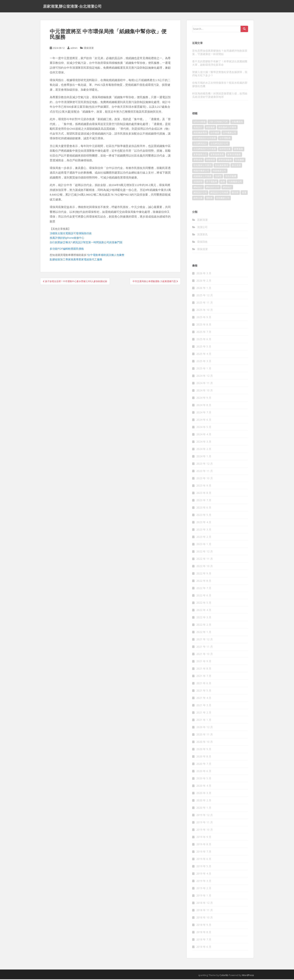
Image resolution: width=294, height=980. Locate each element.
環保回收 (202, 242)
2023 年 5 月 (204, 516)
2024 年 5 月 (204, 428)
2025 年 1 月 (204, 369)
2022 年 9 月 (204, 574)
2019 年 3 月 (204, 882)
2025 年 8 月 (204, 325)
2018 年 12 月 (205, 904)
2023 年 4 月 (204, 523)
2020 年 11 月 (205, 735)
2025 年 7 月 (204, 333)
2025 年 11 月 (205, 303)
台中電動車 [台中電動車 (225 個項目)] (225, 139)
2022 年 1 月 (204, 633)
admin (74, 49)
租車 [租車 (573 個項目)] (223, 183)
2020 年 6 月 (204, 772)
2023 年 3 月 (204, 530)
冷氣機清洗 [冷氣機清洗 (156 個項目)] (237, 123)
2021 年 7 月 (204, 677)
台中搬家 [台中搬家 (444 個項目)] (215, 134)
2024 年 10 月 (205, 391)
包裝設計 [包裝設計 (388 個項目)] (198, 128)
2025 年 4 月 (204, 355)
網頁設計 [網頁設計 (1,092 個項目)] (227, 188)
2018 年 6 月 (204, 948)
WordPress (248, 976)
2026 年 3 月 (204, 274)
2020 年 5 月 (204, 779)
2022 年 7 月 (204, 589)
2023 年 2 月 (204, 538)
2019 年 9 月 (204, 838)
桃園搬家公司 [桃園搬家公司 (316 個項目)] (219, 172)
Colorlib (224, 976)
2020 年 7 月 (204, 765)
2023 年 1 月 (204, 545)
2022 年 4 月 (204, 611)
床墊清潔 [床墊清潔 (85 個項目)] (210, 161)
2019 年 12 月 (205, 816)
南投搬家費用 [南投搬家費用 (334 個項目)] (200, 134)
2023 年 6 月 (204, 508)
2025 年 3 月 (204, 362)
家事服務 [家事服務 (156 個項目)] (238, 150)
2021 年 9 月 (204, 662)
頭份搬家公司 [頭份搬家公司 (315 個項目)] (223, 199)
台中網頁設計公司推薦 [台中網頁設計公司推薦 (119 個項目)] (205, 139)
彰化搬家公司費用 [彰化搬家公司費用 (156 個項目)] (202, 166)
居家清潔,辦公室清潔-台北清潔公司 (72, 7)
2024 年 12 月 (205, 377)
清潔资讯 (202, 235)
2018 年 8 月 (204, 933)
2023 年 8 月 (204, 494)
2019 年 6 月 (204, 860)
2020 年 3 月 (204, 794)
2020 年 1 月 (204, 809)
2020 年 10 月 (205, 743)
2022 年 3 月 (204, 618)
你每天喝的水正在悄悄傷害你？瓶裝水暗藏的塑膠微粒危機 (220, 85)
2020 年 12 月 (205, 728)
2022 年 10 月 (205, 567)
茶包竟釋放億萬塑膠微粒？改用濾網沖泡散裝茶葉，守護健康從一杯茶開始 (220, 53)
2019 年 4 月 (204, 874)
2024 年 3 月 (204, 443)
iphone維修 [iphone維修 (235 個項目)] (199, 123)
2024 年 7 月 (204, 413)
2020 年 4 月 (204, 787)
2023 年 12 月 (205, 464)
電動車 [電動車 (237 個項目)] (209, 199)
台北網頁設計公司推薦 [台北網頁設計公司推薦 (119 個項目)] (205, 150)
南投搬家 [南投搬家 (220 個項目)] (210, 128)
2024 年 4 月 (204, 435)
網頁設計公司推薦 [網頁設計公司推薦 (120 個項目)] (219, 193)
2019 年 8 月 (204, 845)
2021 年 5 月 (204, 691)
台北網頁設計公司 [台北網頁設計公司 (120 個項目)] (219, 144)
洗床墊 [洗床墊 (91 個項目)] (218, 177)
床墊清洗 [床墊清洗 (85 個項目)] (198, 161)
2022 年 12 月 (205, 552)
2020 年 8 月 (204, 757)
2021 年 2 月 (204, 713)
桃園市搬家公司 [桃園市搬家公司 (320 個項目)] (201, 172)
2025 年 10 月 (205, 311)
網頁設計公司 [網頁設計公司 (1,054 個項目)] (200, 193)
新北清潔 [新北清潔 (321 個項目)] (236, 166)
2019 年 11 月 (205, 823)
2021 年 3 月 (204, 706)
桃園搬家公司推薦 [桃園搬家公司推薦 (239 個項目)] (202, 177)
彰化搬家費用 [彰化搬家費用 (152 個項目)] (222, 166)
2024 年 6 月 (204, 421)
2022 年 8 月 (204, 582)
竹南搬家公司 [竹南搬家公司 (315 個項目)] (235, 183)
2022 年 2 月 (204, 626)
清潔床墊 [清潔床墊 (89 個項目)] (198, 183)
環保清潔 (89, 49)
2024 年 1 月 (204, 457)
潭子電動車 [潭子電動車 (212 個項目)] (211, 183)
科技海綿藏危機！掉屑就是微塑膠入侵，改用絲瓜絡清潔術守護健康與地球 (220, 96)
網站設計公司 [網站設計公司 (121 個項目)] (213, 188)
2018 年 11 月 (205, 911)
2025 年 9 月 (204, 318)
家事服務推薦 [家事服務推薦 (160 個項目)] (217, 155)
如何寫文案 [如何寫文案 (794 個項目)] (225, 150)
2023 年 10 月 (205, 479)
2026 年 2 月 (204, 281)
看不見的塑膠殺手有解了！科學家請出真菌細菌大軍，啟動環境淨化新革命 (220, 64)
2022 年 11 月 (205, 560)
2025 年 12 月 (205, 296)
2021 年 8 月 (204, 669)
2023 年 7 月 (204, 501)
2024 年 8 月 (204, 406)
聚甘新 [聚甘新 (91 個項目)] (235, 193)
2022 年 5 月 (204, 604)
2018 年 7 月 (204, 940)
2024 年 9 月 (204, 399)
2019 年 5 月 (204, 867)
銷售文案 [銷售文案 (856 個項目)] (198, 199)
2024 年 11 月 (205, 384)
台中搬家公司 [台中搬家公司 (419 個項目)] (229, 134)
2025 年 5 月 (204, 347)
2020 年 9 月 (204, 750)
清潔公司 (202, 228)
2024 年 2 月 (204, 450)
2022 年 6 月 (204, 596)
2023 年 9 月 (204, 486)
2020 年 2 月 (204, 801)
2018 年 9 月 (204, 926)
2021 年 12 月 (205, 640)
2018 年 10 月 (205, 918)
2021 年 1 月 (204, 721)
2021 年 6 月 (204, 684)
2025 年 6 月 (204, 340)
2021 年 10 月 (205, 655)
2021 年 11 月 (205, 647)
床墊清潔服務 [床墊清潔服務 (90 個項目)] (225, 161)
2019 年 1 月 (204, 896)
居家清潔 (202, 220)
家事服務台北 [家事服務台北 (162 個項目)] (200, 155)
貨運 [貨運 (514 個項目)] (244, 193)
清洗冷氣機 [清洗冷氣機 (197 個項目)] (231, 177)
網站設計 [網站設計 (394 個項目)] (198, 188)
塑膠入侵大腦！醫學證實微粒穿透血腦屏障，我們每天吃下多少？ (220, 74)
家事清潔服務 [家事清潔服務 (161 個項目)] (234, 155)
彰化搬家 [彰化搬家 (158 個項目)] (240, 161)
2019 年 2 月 (204, 889)
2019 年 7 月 (204, 852)
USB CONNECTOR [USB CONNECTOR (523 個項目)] (219, 123)
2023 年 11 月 (205, 472)
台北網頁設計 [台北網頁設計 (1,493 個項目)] (200, 144)
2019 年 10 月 (205, 830)
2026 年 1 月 (204, 289)
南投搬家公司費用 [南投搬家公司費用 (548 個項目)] (227, 128)
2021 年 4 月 (204, 699)
